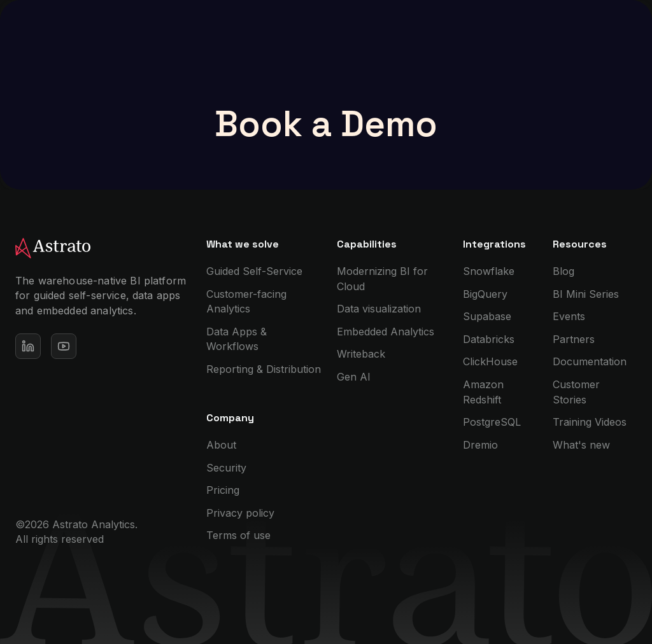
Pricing (223, 490)
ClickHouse (490, 361)
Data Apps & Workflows (237, 339)
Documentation (590, 361)
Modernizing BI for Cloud (382, 279)
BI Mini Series (586, 294)
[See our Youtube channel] (64, 346)
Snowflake (489, 271)
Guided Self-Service (254, 271)
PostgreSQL (492, 422)
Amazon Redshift (483, 392)
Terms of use (238, 535)
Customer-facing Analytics (246, 302)
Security (226, 468)
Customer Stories (576, 392)
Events (569, 316)
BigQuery (485, 294)
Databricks (489, 339)
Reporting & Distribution (264, 369)
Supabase (487, 316)
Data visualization (379, 309)
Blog (563, 271)
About (221, 445)
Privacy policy (240, 513)
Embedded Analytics (386, 332)
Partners (574, 339)
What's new (581, 445)
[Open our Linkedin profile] (28, 346)
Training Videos (590, 422)
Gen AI (354, 377)
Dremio (480, 445)
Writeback (361, 354)
